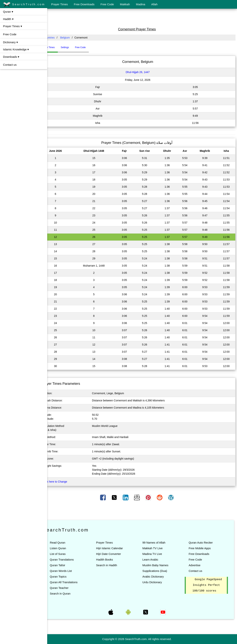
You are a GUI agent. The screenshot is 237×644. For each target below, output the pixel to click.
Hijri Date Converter (116, 554)
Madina (141, 4)
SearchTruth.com (24, 5)
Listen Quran (68, 548)
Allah (154, 4)
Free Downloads (84, 4)
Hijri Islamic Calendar (117, 548)
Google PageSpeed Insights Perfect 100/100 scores (208, 585)
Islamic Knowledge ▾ (16, 49)
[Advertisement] (142, 18)
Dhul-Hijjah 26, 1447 (143, 72)
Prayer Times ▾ (13, 26)
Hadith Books (112, 560)
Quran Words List (71, 571)
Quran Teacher (70, 588)
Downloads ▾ (11, 57)
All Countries (58, 38)
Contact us (10, 65)
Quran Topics (69, 577)
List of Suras (68, 554)
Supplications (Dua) (160, 571)
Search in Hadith (114, 565)
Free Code (107, 4)
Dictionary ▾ (10, 42)
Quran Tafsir (68, 565)
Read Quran (68, 543)
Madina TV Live (157, 554)
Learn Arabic (155, 560)
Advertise (197, 565)
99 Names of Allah (159, 543)
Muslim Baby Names (161, 565)
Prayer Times (59, 4)
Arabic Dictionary (158, 577)
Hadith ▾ (8, 19)
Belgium (75, 38)
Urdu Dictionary (157, 582)
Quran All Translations (74, 582)
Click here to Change (65, 482)
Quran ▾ (8, 12)
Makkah (125, 4)
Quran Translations (72, 560)
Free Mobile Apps (202, 548)
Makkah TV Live (158, 548)
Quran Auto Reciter (203, 543)
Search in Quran (71, 593)
